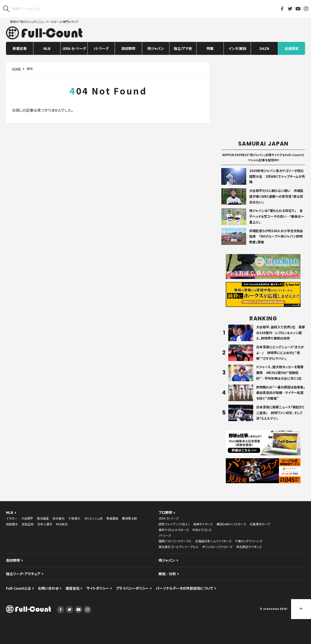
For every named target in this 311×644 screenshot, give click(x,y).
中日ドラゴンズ (202, 530)
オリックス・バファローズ (217, 547)
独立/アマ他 (183, 48)
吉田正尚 (28, 524)
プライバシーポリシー (132, 588)
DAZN (264, 48)
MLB (47, 48)
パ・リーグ (101, 48)
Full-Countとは (18, 588)
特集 (210, 48)
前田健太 (12, 524)
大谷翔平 (27, 518)
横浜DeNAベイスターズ (231, 524)
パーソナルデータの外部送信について (184, 588)
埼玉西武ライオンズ (249, 547)
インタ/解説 (237, 48)
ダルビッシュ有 (93, 518)
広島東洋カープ (260, 524)
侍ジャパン (156, 48)
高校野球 (128, 48)
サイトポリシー (98, 588)
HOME (16, 69)
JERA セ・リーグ (74, 48)
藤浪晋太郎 (130, 518)
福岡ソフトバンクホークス (175, 541)
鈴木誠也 (59, 518)
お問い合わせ (48, 588)
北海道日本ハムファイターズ (213, 541)
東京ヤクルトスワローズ (174, 530)
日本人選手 (45, 524)
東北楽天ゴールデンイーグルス (178, 547)
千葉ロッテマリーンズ (249, 541)
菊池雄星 (43, 518)
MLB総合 (62, 524)
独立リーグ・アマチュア (23, 574)
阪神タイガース (203, 524)
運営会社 (73, 588)
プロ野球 (165, 512)
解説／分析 (167, 574)
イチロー (12, 518)
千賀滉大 (74, 518)
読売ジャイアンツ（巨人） (174, 524)
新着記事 (20, 48)
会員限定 (292, 48)
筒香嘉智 (112, 518)
